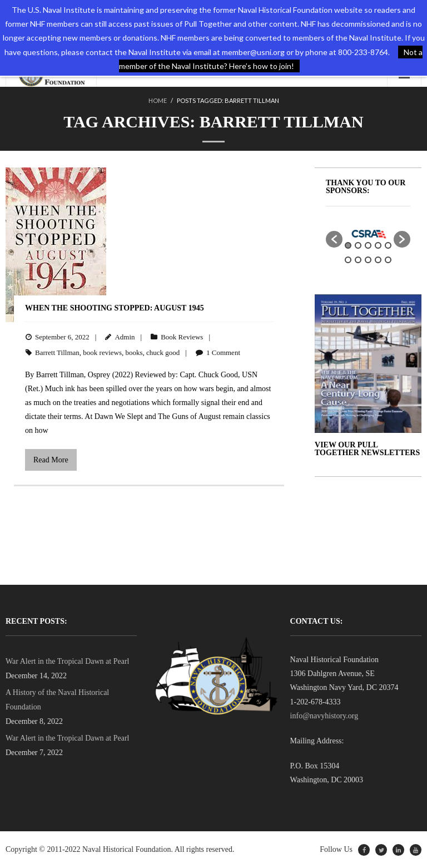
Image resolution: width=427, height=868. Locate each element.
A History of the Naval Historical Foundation (57, 699)
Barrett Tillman (57, 352)
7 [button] (358, 260)
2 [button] (358, 245)
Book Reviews (182, 337)
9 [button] (378, 260)
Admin (125, 337)
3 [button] (368, 245)
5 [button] (388, 245)
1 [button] (348, 245)
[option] (368, 234)
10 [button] (388, 260)
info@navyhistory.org (324, 716)
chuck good (163, 352)
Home (158, 100)
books (134, 352)
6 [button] (348, 260)
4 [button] (378, 245)
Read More (51, 460)
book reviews (102, 352)
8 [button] (368, 260)
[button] (334, 239)
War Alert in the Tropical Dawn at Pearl (67, 661)
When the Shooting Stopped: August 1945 (115, 308)
